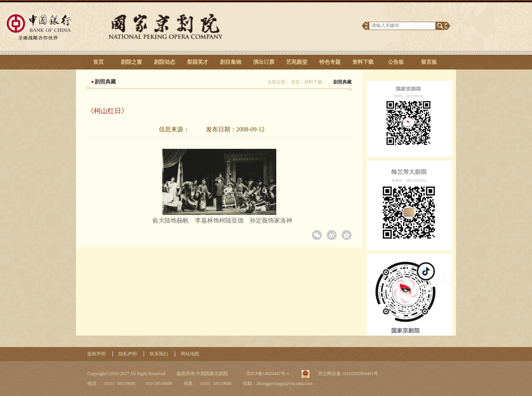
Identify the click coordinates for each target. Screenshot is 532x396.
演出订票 (264, 62)
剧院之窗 (131, 62)
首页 (98, 62)
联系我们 (159, 354)
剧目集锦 (231, 62)
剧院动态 (165, 62)
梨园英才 (198, 62)
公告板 (396, 62)
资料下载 (363, 62)
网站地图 (190, 354)
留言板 (429, 62)
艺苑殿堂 (297, 62)
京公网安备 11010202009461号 (348, 374)
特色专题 (330, 62)
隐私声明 (128, 354)
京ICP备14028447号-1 (267, 374)
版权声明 (97, 354)
